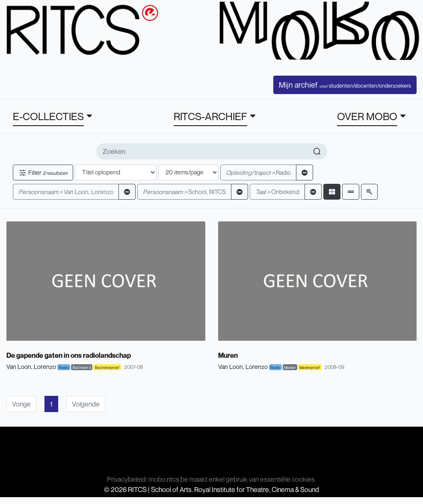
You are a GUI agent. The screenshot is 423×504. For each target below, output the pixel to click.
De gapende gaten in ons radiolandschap (69, 355)
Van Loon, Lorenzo (66, 192)
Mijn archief (345, 85)
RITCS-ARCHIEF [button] (210, 116)
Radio (258, 172)
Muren (228, 355)
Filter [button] (43, 172)
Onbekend (277, 192)
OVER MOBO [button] (367, 116)
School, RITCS (184, 192)
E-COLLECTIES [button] (48, 116)
